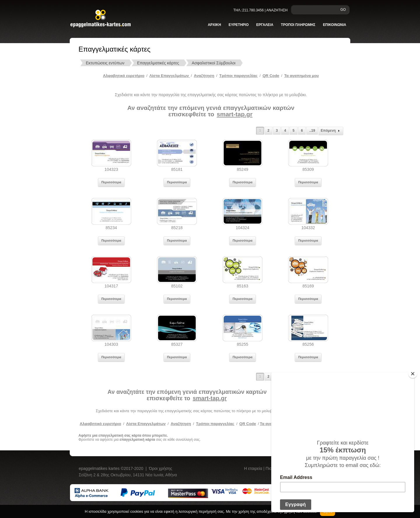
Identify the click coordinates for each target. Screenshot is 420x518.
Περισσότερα (111, 182)
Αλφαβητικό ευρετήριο (124, 76)
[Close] (413, 374)
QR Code (271, 76)
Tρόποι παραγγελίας (238, 76)
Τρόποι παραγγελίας (215, 424)
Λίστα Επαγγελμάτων (170, 76)
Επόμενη (331, 131)
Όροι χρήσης (161, 468)
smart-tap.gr (235, 114)
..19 (312, 131)
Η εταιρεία (254, 468)
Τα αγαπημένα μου (301, 76)
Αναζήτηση (204, 76)
